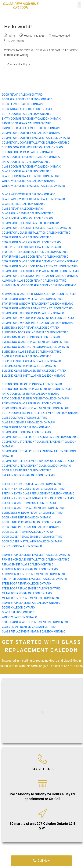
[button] (79, 5)
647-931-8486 (42, 769)
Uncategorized (61, 36)
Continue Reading (20, 63)
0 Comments (16, 40)
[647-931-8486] (42, 759)
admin (12, 36)
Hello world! (18, 26)
